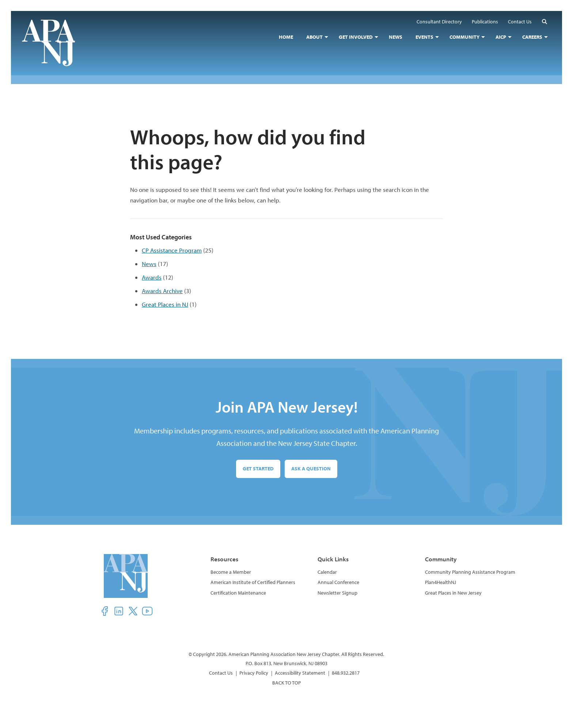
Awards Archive (162, 291)
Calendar (327, 572)
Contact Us (221, 673)
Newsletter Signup (337, 593)
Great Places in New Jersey (453, 593)
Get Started (258, 469)
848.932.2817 (346, 673)
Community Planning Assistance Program (470, 572)
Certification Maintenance (238, 593)
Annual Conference (338, 582)
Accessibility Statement (300, 673)
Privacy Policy (254, 673)
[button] (544, 21)
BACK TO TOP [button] (286, 683)
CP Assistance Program (172, 250)
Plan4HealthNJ (441, 582)
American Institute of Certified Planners (253, 582)
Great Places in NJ (165, 304)
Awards (152, 277)
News (149, 264)
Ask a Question (311, 469)
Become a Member (231, 572)
